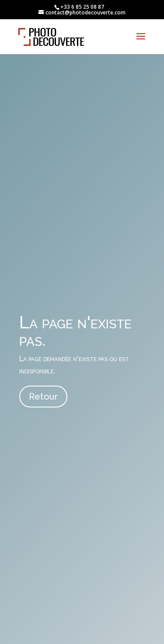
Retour (43, 397)
